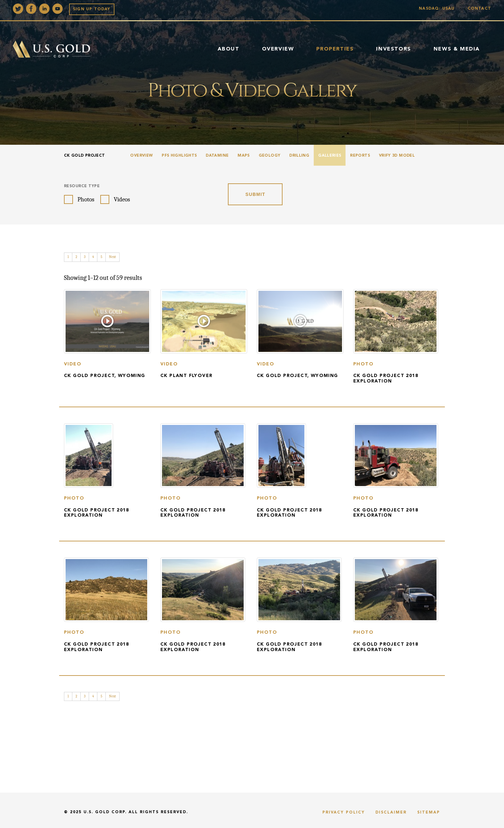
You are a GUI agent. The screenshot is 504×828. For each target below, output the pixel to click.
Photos (86, 199)
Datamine (217, 156)
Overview (278, 49)
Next (113, 257)
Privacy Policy (344, 813)
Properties (335, 49)
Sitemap (429, 813)
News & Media (457, 49)
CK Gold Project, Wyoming (105, 376)
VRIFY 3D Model (397, 156)
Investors (393, 49)
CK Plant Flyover (186, 376)
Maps (243, 156)
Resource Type (82, 186)
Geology (270, 156)
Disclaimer (391, 813)
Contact (479, 9)
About (229, 49)
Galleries (330, 156)
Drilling (299, 156)
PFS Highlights (179, 156)
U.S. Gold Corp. (105, 812)
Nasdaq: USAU (438, 9)
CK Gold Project (84, 156)
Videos (122, 199)
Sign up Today (92, 9)
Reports (360, 156)
